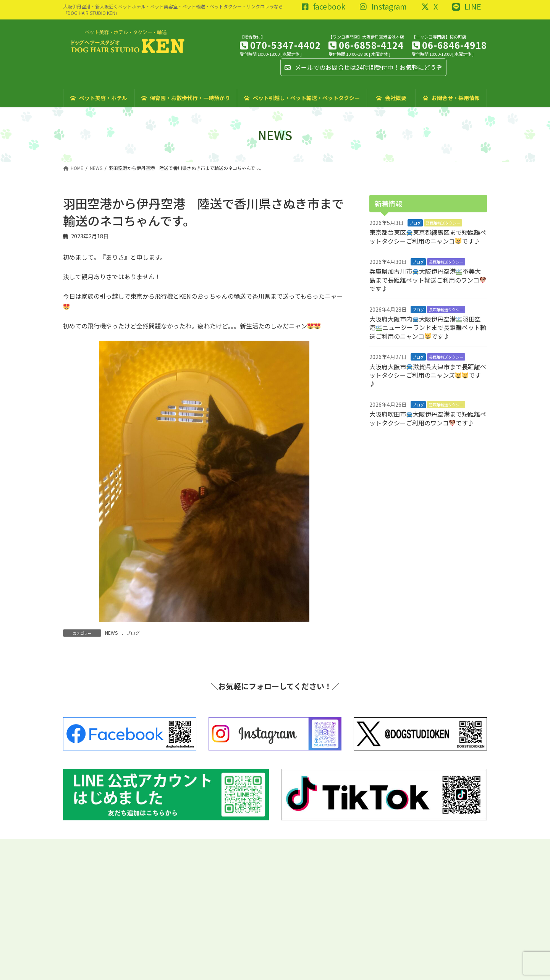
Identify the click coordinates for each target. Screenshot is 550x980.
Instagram (383, 7)
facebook (324, 7)
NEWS (111, 633)
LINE (467, 7)
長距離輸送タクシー (446, 262)
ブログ (133, 633)
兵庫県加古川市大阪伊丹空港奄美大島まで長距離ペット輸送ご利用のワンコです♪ (428, 280)
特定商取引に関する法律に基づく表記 (137, 845)
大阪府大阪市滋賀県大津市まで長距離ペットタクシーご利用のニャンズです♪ (428, 375)
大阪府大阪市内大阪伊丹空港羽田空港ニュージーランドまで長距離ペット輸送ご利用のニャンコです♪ (428, 327)
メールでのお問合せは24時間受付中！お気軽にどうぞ (363, 67)
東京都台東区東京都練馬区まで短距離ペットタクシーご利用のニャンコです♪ (428, 236)
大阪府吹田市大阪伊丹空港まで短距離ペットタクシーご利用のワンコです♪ (428, 418)
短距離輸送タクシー (443, 223)
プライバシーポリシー (214, 845)
